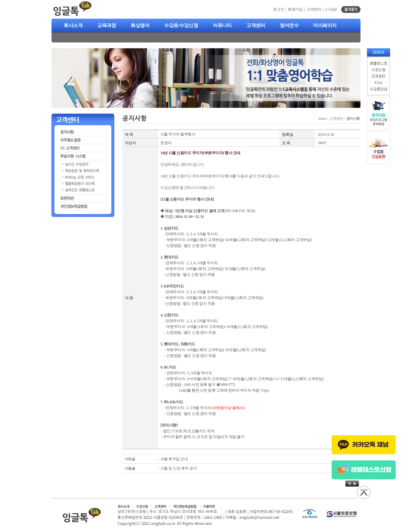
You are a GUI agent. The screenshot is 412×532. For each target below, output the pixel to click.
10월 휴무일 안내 (174, 459)
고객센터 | (316, 9)
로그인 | (280, 9)
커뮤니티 (222, 25)
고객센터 (256, 25)
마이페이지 (325, 25)
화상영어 (140, 25)
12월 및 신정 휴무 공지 (178, 468)
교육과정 (107, 25)
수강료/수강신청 (181, 25)
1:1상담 (331, 9)
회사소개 (73, 25)
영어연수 (289, 25)
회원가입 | (297, 9)
